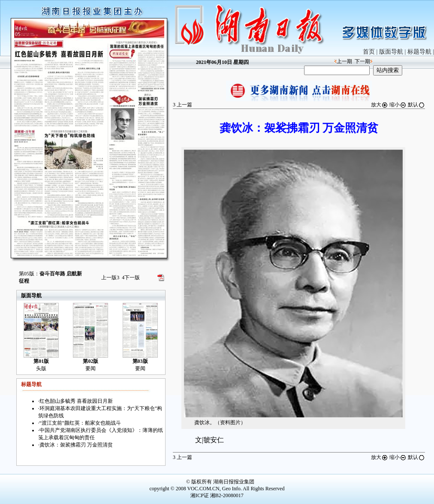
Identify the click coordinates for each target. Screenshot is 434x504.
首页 (369, 52)
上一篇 (182, 105)
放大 (380, 105)
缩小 (398, 105)
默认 (416, 105)
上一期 (344, 61)
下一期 (362, 61)
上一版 (110, 278)
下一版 (131, 278)
